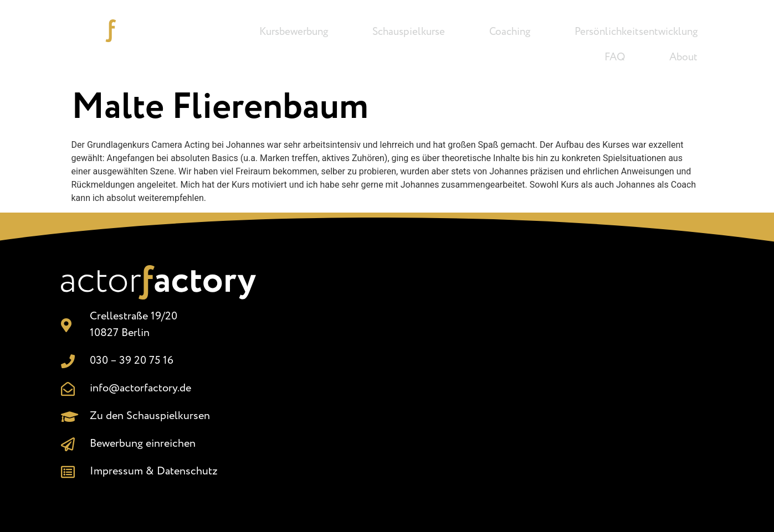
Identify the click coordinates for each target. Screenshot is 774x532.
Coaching (510, 32)
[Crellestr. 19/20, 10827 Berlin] (501, 370)
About (683, 58)
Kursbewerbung (294, 32)
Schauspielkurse (409, 32)
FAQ (615, 58)
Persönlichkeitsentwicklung (636, 32)
